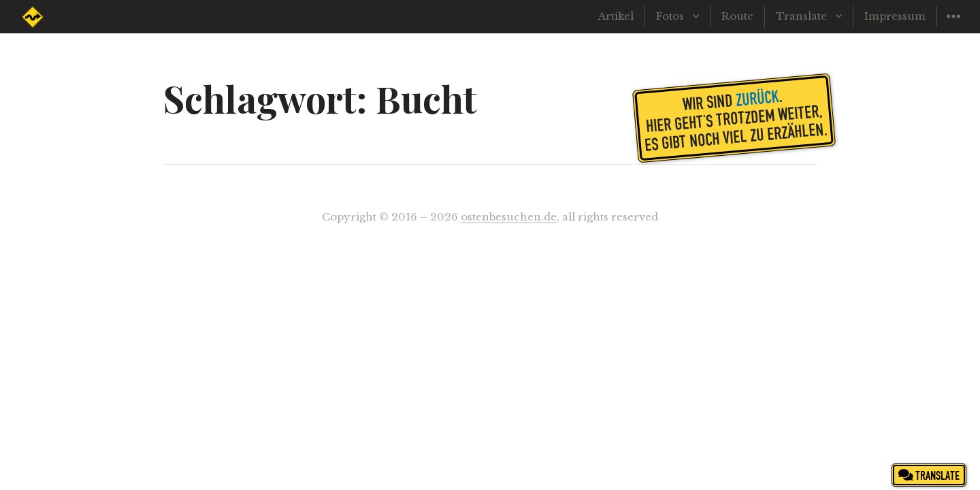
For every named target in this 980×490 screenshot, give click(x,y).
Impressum (895, 16)
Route (737, 16)
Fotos (670, 16)
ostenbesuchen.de (509, 217)
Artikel (616, 16)
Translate (801, 16)
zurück (757, 97)
